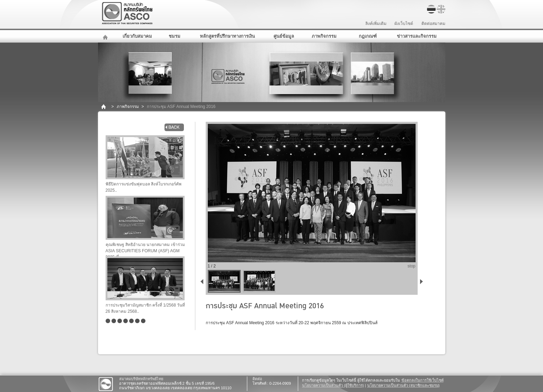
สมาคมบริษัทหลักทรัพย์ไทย (145, 13)
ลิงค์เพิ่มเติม (376, 24)
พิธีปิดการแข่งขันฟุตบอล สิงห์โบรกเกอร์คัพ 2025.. (145, 164)
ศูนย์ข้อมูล (284, 36)
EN (441, 9)
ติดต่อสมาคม (433, 24)
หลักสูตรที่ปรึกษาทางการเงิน (227, 36)
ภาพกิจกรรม (324, 36)
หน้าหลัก (106, 36)
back (174, 127)
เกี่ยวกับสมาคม (137, 36)
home (104, 107)
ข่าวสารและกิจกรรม (417, 36)
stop (412, 266)
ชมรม (175, 36)
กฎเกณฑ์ (368, 36)
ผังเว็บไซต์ (404, 24)
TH (431, 9)
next (423, 281)
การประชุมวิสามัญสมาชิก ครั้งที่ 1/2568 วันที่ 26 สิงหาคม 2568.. (145, 285)
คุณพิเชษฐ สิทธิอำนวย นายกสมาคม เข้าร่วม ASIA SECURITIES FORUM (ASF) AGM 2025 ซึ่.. (145, 226)
